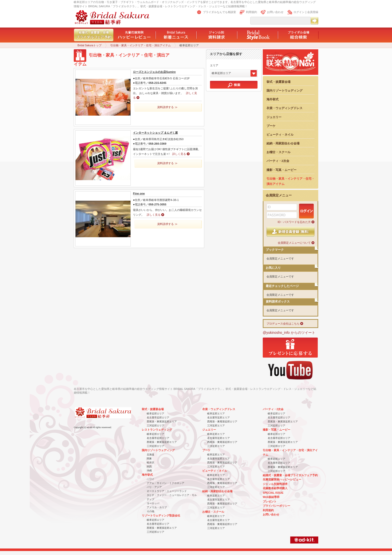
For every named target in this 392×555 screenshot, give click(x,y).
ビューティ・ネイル (280, 134)
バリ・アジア (154, 487)
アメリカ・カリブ (157, 507)
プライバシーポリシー (276, 506)
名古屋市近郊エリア (158, 418)
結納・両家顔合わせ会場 (283, 143)
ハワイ (150, 479)
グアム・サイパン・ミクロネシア (165, 483)
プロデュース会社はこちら (283, 324)
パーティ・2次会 (278, 161)
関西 (149, 467)
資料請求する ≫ (167, 107)
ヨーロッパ (153, 503)
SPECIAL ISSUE (273, 493)
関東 (149, 459)
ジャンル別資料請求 (275, 484)
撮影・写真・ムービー (281, 170)
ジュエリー (274, 117)
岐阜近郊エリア (155, 413)
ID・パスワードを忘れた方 (294, 222)
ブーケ (271, 126)
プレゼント (270, 501)
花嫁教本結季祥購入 (275, 488)
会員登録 (313, 12)
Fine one (139, 193)
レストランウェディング (157, 430)
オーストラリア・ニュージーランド (167, 491)
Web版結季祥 (271, 497)
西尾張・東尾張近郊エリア (162, 422)
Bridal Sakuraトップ (89, 45)
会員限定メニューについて (294, 243)
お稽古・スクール (278, 152)
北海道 (150, 455)
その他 (150, 511)
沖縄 (149, 471)
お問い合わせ (275, 12)
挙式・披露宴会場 (278, 82)
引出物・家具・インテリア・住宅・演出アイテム (140, 45)
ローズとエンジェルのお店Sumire (154, 72)
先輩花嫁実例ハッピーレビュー (282, 479)
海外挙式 (272, 99)
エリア (214, 65)
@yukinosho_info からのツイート (289, 333)
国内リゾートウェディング (284, 90)
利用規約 (251, 12)
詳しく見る (179, 154)
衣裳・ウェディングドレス (284, 108)
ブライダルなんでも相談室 (219, 12)
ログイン (299, 12)
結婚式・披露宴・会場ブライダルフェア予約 (290, 475)
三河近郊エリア (155, 426)
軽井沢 (150, 463)
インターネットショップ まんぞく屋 (155, 133)
